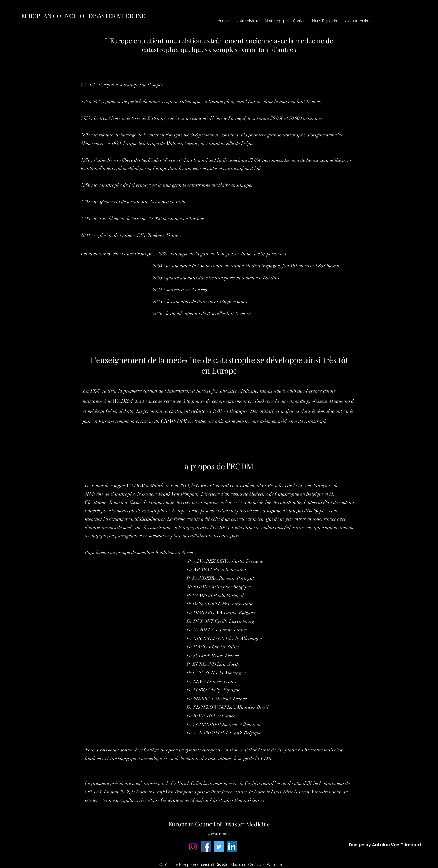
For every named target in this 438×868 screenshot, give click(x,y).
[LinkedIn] (232, 847)
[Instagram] (193, 847)
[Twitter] (219, 847)
